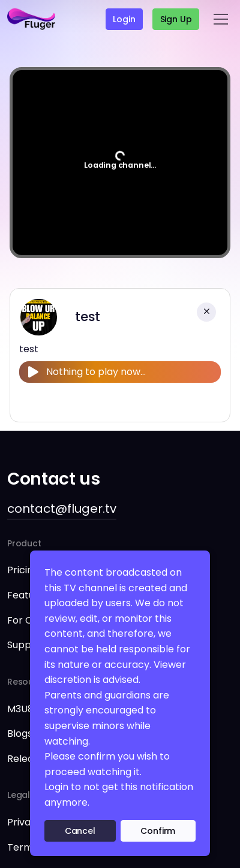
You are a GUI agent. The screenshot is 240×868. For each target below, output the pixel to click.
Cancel (80, 831)
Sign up (176, 19)
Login (124, 19)
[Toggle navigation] (221, 19)
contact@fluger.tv (62, 509)
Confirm (158, 831)
